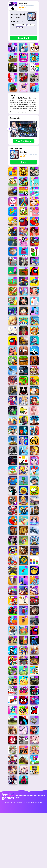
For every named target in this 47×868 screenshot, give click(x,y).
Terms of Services (10, 830)
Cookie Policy (30, 830)
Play (23, 162)
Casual (18, 25)
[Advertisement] (24, 181)
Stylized (24, 25)
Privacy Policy (21, 830)
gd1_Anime (20, 27)
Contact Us (39, 830)
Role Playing (31, 25)
